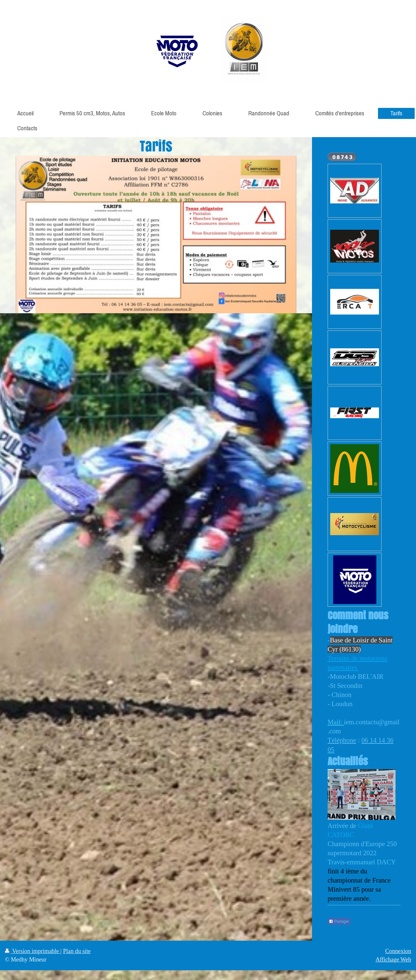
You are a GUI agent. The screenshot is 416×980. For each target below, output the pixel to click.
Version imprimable (33, 951)
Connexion (398, 951)
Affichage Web (393, 960)
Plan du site (77, 951)
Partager (339, 922)
